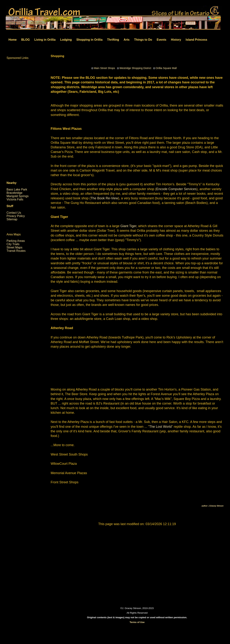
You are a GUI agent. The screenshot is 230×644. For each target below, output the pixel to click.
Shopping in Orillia (89, 40)
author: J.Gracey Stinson (213, 506)
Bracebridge (15, 193)
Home (13, 40)
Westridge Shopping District (135, 68)
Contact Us (14, 213)
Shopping (58, 56)
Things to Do (143, 40)
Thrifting (113, 40)
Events (161, 40)
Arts (126, 40)
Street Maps (15, 247)
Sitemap (12, 219)
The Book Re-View (104, 198)
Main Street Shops (104, 68)
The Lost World (161, 427)
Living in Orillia (45, 40)
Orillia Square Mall (166, 68)
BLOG (25, 40)
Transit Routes (16, 251)
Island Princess (196, 40)
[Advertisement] (137, 368)
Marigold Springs (18, 196)
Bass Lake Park (17, 189)
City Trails (13, 244)
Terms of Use (137, 622)
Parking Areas (16, 241)
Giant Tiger (128, 226)
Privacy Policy (16, 216)
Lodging (66, 40)
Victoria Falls (15, 199)
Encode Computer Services (176, 189)
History (176, 40)
